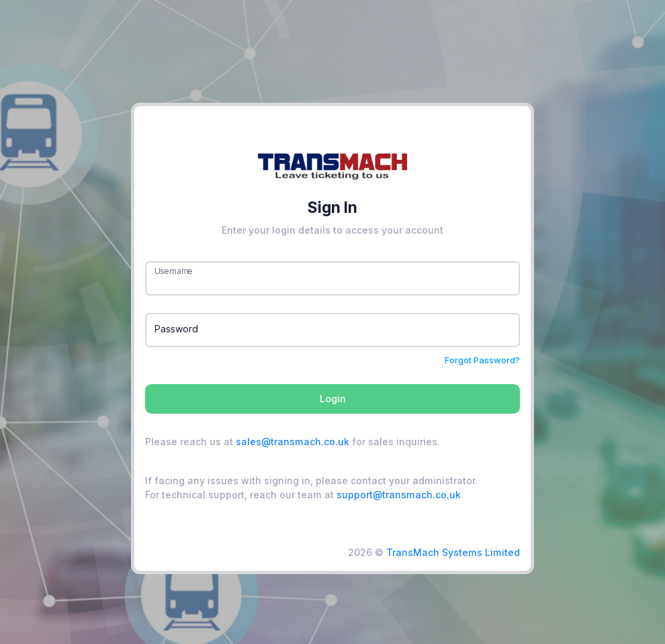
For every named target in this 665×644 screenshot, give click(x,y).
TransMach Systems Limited (453, 552)
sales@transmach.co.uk (293, 442)
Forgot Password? (482, 360)
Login (333, 399)
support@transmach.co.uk (399, 495)
